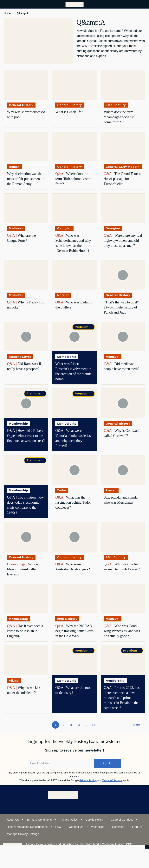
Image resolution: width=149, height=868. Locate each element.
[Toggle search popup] (143, 4)
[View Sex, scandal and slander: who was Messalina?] (123, 470)
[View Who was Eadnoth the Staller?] (74, 275)
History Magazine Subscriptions (27, 827)
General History (21, 105)
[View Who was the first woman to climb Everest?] (123, 537)
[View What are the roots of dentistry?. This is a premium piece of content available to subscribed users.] (74, 660)
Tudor (62, 490)
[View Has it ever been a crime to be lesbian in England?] (26, 599)
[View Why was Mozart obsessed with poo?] (26, 85)
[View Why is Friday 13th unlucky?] (26, 275)
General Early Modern (123, 167)
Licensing (118, 827)
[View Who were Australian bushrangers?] (74, 537)
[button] (107, 763)
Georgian (64, 228)
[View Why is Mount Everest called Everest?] (26, 537)
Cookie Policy (94, 820)
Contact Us (76, 827)
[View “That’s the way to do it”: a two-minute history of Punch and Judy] (123, 275)
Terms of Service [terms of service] (112, 780)
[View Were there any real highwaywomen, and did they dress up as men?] (123, 208)
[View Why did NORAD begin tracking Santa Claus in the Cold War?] (74, 599)
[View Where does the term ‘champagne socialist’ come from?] (123, 85)
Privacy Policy (69, 820)
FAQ (58, 827)
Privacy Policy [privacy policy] (88, 780)
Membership (67, 357)
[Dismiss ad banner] (147, 849)
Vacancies (98, 827)
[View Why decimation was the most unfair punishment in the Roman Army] (26, 147)
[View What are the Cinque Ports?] (26, 208)
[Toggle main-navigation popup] (6, 4)
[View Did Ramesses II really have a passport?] (26, 337)
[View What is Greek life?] (74, 85)
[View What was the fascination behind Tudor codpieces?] (74, 470)
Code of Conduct (122, 820)
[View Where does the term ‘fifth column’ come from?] (74, 147)
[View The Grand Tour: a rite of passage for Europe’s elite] (123, 147)
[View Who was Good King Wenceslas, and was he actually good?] (123, 599)
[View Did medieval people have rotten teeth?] (123, 337)
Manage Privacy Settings (23, 834)
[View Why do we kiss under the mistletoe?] (26, 660)
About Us (13, 820)
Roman (14, 167)
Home (7, 13)
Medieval (16, 228)
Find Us (137, 827)
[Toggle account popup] (134, 4)
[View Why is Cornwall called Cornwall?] (123, 403)
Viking (14, 681)
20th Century (116, 105)
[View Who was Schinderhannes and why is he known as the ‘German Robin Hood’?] (74, 208)
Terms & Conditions (39, 820)
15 (95, 726)
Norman (63, 295)
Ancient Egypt (20, 357)
